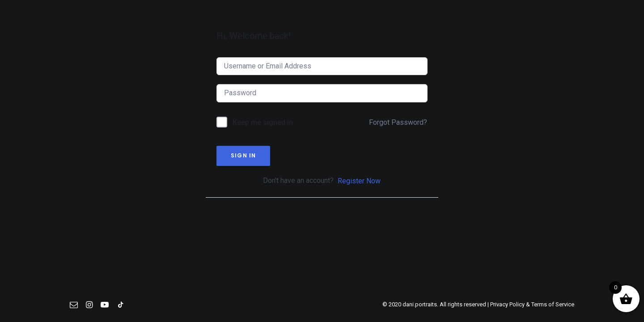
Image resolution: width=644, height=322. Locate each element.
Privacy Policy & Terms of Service (532, 304)
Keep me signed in (263, 153)
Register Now (359, 211)
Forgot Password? (398, 153)
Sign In (243, 186)
